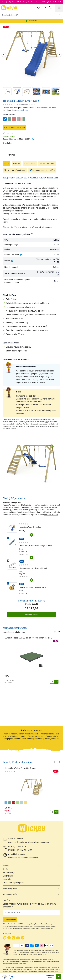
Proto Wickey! (9, 872)
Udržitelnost (8, 876)
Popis (7, 164)
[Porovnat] (6, 155)
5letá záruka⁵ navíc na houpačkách (32, 587)
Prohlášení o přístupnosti (14, 883)
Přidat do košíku (32, 615)
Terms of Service (46, 924)
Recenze (16, 164)
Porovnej (10, 155)
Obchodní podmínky (22, 952)
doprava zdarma (9, 137)
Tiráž (43, 950)
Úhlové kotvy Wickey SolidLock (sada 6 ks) (35, 546)
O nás (6, 869)
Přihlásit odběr (10, 919)
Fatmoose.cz (42, 954)
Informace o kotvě (47, 164)
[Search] (60, 15)
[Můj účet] (45, 8)
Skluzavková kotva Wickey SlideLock (33, 568)
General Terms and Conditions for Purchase (42, 952)
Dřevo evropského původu (15, 170)
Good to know (30, 164)
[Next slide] (59, 92)
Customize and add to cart (15, 128)
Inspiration (7, 879)
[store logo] (9, 8)
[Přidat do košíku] (56, 682)
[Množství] (52, 682)
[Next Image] (59, 55)
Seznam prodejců (32, 954)
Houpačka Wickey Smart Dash (30, 527)
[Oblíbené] (11, 977)
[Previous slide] (55, 632)
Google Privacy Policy (33, 924)
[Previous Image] (4, 55)
